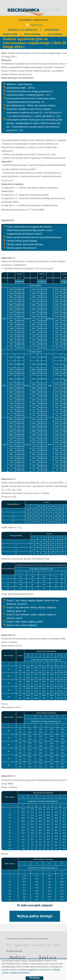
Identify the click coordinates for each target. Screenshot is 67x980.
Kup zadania (55, 34)
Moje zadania (33, 34)
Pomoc (9, 945)
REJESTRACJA (41, 20)
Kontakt (57, 945)
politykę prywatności (20, 973)
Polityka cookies (38, 945)
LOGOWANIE (25, 20)
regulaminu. (34, 970)
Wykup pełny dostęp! (35, 916)
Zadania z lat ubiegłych (23, 30)
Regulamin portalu (22, 945)
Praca (49, 945)
